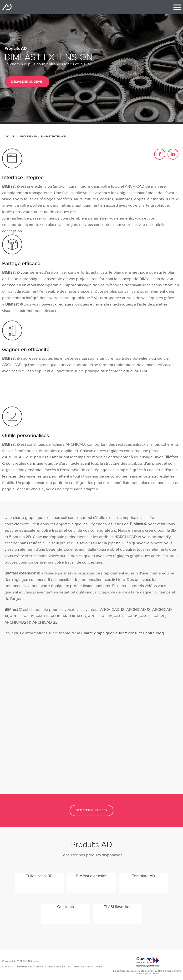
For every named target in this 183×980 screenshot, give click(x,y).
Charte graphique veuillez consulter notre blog (122, 633)
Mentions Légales (59, 967)
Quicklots (66, 907)
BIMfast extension (92, 876)
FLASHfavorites (117, 907)
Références (25, 967)
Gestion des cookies (88, 967)
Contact (8, 967)
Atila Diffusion (7, 7)
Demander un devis (27, 82)
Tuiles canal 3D (39, 876)
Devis (40, 967)
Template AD (144, 876)
